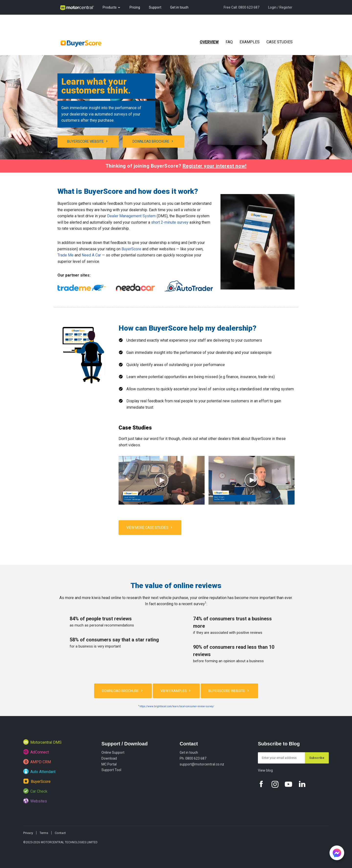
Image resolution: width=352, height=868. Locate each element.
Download (109, 758)
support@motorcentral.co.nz (202, 764)
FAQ (229, 42)
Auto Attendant (39, 771)
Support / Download (125, 744)
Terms (44, 833)
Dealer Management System (131, 216)
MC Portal (109, 764)
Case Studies (280, 42)
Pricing (135, 7)
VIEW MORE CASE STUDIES (150, 527)
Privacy (28, 833)
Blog (63, 22)
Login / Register (280, 7)
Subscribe (317, 758)
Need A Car (91, 255)
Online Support (113, 752)
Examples (250, 42)
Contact (189, 744)
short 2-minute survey (170, 222)
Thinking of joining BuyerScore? (176, 166)
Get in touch (179, 7)
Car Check (35, 791)
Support (155, 7)
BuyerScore (131, 249)
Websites (35, 801)
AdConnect (36, 752)
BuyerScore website (88, 141)
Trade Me (66, 255)
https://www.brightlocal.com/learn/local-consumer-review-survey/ (177, 706)
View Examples (176, 691)
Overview (209, 42)
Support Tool (111, 770)
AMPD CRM (37, 762)
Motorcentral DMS (42, 742)
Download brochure (154, 141)
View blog (265, 770)
